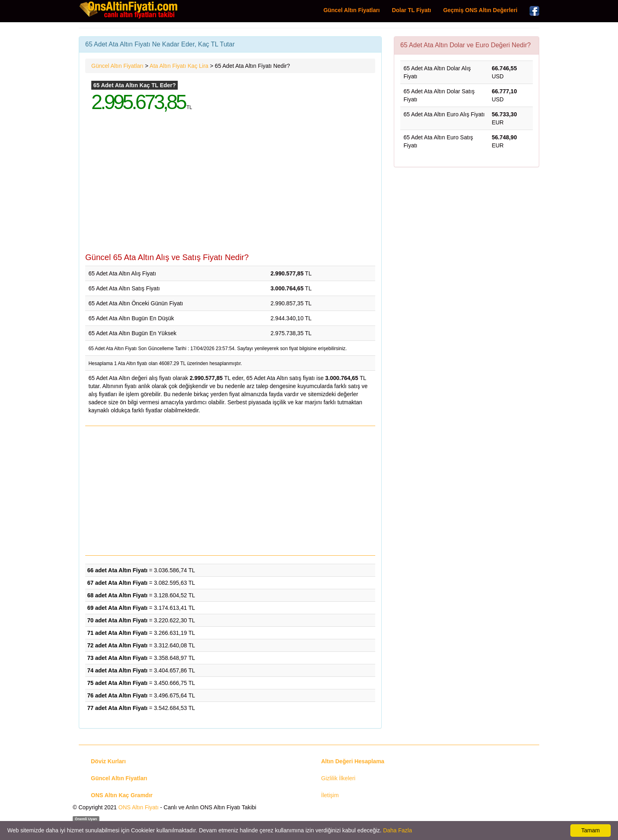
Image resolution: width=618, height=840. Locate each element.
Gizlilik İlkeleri (338, 778)
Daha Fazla (397, 830)
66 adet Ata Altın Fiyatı (117, 570)
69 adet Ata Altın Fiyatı (117, 608)
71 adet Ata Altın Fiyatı (117, 633)
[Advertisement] (230, 188)
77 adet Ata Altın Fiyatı (117, 708)
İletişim (330, 795)
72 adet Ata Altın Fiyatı (117, 645)
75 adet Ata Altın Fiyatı (117, 683)
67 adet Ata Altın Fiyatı (117, 583)
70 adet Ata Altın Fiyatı (117, 620)
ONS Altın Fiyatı (139, 807)
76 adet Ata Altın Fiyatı (117, 695)
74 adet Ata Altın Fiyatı (117, 670)
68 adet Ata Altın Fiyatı (117, 595)
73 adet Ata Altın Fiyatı (117, 658)
